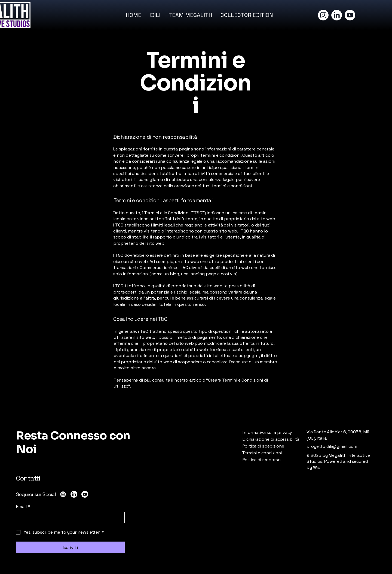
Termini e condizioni (262, 453)
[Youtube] (350, 15)
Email (23, 507)
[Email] (69, 517)
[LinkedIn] (337, 15)
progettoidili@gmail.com (332, 446)
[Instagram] (323, 15)
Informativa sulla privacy (267, 432)
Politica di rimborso (261, 460)
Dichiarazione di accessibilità (271, 439)
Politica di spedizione (263, 446)
